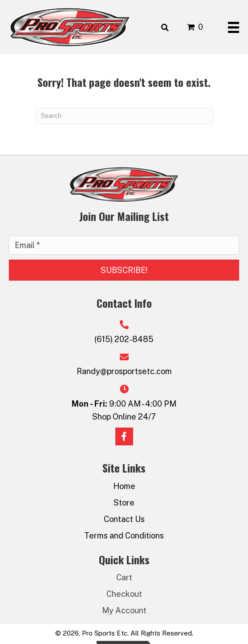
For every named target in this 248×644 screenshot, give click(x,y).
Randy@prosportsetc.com (124, 371)
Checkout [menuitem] (124, 594)
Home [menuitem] (124, 486)
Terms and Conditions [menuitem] (124, 536)
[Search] (124, 116)
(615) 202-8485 (124, 339)
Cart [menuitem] (124, 577)
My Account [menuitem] (124, 610)
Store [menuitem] (124, 503)
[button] (124, 270)
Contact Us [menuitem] (124, 519)
